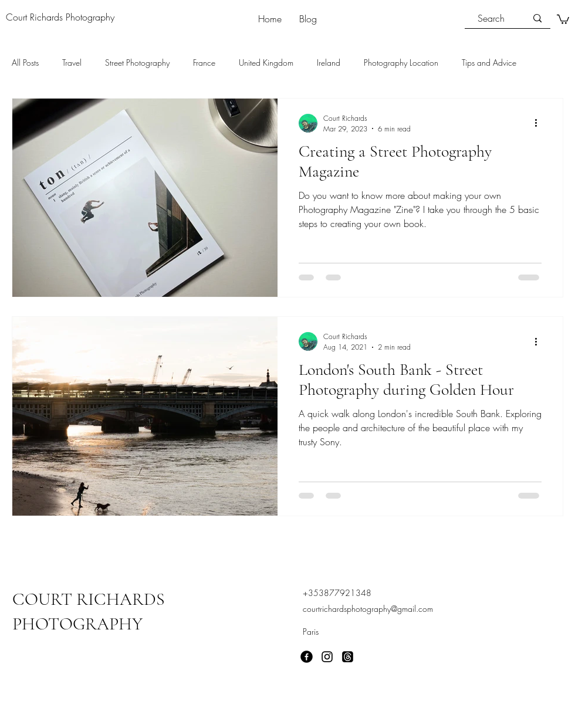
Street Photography (137, 62)
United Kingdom (266, 62)
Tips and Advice (489, 62)
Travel (72, 62)
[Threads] (348, 657)
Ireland (329, 62)
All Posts (25, 62)
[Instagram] (327, 657)
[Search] (491, 18)
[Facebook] (307, 657)
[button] (563, 19)
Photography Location (401, 62)
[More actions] (540, 123)
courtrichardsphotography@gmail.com (368, 609)
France (204, 62)
